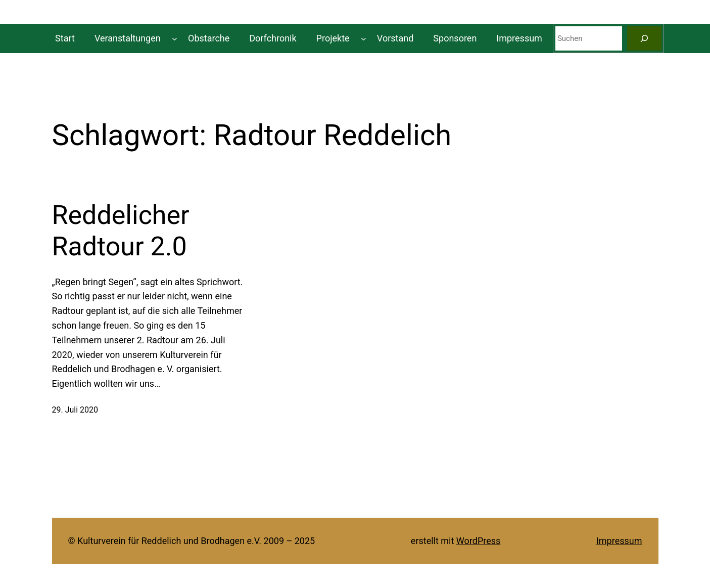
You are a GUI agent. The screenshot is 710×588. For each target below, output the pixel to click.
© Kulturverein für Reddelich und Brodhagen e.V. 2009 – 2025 (192, 541)
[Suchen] (644, 38)
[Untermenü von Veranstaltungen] (175, 39)
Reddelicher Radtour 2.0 (121, 231)
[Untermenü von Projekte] (364, 39)
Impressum (619, 541)
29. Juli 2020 (75, 410)
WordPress (478, 541)
